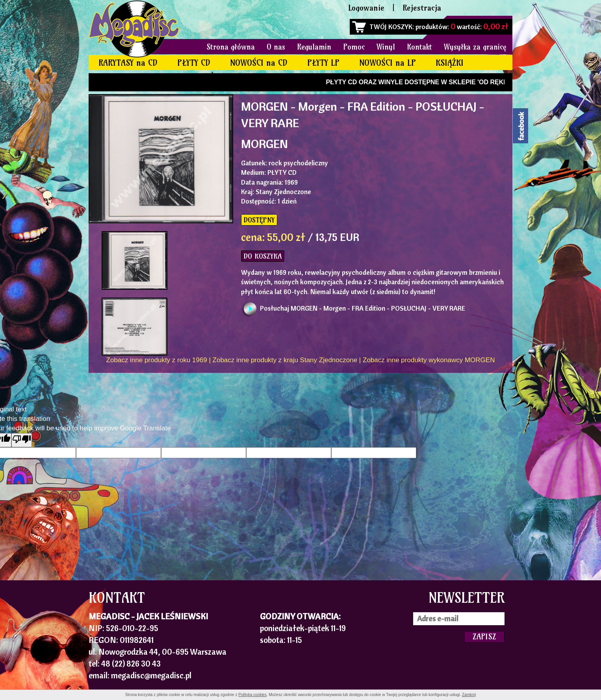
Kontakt (419, 47)
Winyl (386, 47)
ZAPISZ (484, 636)
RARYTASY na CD (128, 63)
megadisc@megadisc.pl (151, 675)
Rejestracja (422, 8)
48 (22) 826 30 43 (131, 663)
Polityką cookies (252, 695)
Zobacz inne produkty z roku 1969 (157, 360)
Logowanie (366, 8)
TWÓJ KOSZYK (391, 27)
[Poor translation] (22, 440)
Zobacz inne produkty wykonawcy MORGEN (429, 360)
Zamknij (469, 695)
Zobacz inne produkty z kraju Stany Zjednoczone (285, 360)
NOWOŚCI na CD (259, 63)
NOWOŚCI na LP (388, 63)
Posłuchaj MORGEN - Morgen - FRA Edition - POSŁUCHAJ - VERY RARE (363, 308)
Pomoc (354, 47)
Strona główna (231, 47)
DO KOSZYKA (263, 256)
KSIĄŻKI (450, 63)
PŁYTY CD (194, 63)
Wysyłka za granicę (475, 47)
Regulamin (314, 47)
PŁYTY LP (323, 63)
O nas (276, 47)
